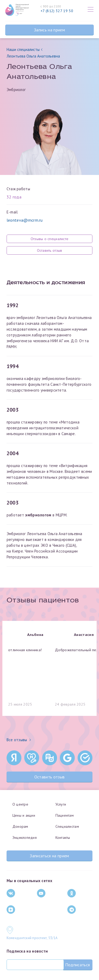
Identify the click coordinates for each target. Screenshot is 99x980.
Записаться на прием (49, 856)
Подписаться (78, 965)
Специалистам (67, 826)
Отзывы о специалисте (50, 239)
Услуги (61, 804)
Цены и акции (24, 815)
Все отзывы (19, 740)
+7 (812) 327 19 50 (57, 11)
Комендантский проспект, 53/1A (32, 938)
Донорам (20, 826)
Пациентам (65, 815)
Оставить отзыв (50, 250)
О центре (20, 804)
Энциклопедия (25, 838)
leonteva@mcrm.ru (25, 220)
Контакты (63, 838)
